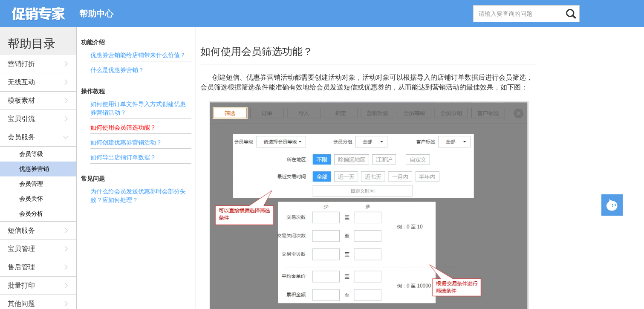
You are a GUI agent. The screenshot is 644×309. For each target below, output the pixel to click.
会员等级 (31, 154)
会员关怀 (31, 199)
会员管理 (31, 184)
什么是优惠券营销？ (117, 70)
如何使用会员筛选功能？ (123, 127)
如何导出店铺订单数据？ (123, 157)
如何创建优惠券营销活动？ (126, 142)
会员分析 (31, 214)
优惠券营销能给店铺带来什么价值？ (138, 55)
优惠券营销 (34, 169)
